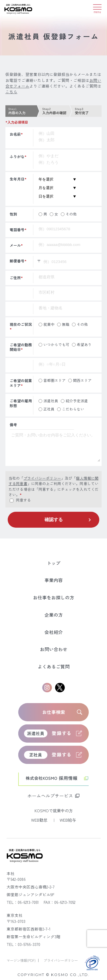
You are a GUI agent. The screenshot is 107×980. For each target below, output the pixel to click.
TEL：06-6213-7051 (23, 902)
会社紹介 (54, 632)
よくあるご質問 (54, 667)
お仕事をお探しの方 (54, 597)
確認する (54, 520)
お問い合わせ (54, 649)
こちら (11, 92)
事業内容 (54, 580)
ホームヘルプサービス (50, 795)
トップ (54, 563)
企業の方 (54, 615)
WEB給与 (68, 820)
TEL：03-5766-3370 (23, 944)
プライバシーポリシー (42, 478)
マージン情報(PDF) (22, 960)
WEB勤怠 (40, 820)
